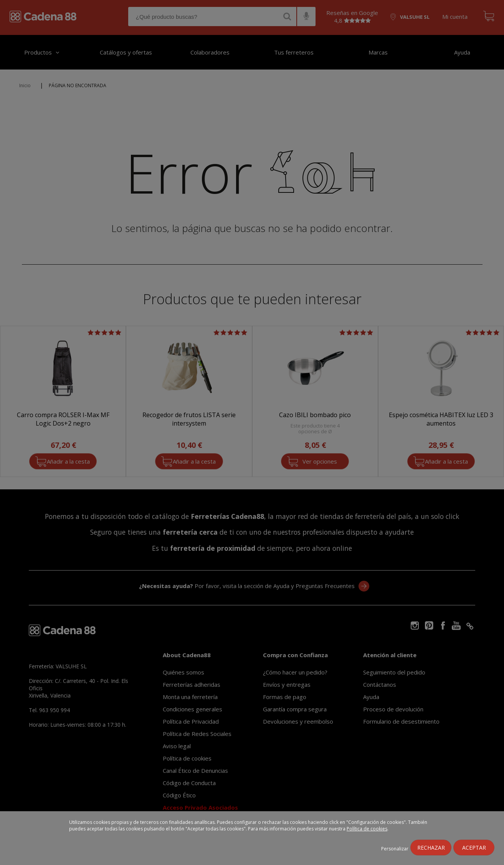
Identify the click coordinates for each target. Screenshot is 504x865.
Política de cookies (367, 829)
